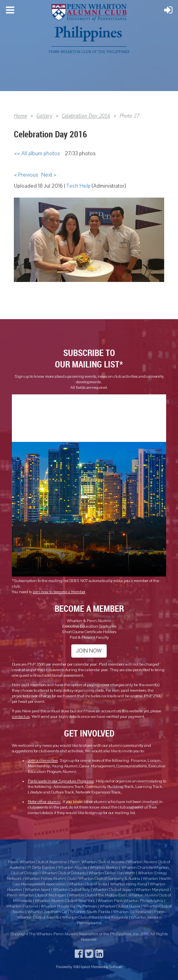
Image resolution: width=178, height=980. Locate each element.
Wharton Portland (22, 906)
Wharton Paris (111, 901)
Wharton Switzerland (132, 912)
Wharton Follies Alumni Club (50, 879)
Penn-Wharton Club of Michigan (37, 895)
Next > (49, 175)
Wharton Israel (38, 890)
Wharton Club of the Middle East (97, 895)
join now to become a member (59, 592)
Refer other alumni (44, 802)
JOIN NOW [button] (89, 651)
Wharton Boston (104, 868)
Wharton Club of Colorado (64, 873)
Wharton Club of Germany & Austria (109, 879)
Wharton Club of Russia (120, 906)
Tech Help (79, 186)
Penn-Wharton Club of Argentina (37, 862)
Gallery (44, 116)
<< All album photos (37, 154)
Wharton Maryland (152, 890)
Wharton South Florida (90, 912)
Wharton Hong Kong (129, 884)
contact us (21, 717)
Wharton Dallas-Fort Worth (112, 873)
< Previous (26, 175)
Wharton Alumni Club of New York (65, 901)
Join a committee (43, 761)
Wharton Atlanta (73, 868)
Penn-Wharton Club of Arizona (97, 862)
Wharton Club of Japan (113, 890)
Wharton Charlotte (137, 868)
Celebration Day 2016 (86, 116)
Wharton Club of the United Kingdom (95, 917)
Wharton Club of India (88, 884)
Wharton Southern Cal (47, 912)
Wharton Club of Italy (71, 890)
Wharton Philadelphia (144, 901)
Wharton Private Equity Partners (69, 906)
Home (20, 116)
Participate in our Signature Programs (61, 781)
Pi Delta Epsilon (41, 868)
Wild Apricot (82, 967)
